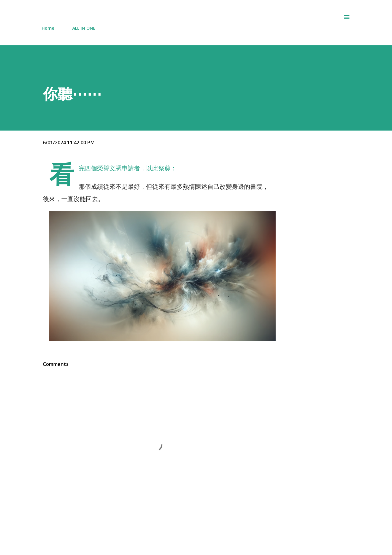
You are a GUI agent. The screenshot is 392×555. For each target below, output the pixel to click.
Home (48, 28)
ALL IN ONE (84, 28)
